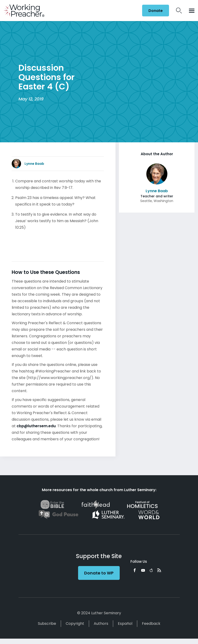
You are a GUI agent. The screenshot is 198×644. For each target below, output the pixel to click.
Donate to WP (99, 573)
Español (125, 624)
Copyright (75, 624)
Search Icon (179, 11)
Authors (101, 624)
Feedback (151, 624)
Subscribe (47, 624)
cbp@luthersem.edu (36, 426)
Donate (156, 11)
